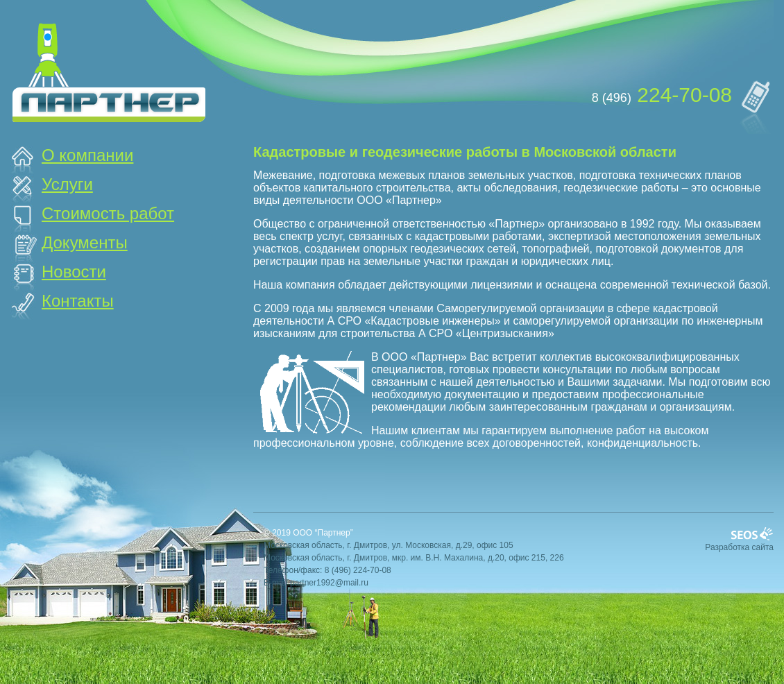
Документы (85, 242)
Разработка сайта (739, 547)
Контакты (78, 301)
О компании (87, 155)
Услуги (67, 184)
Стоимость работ (108, 213)
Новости (74, 272)
